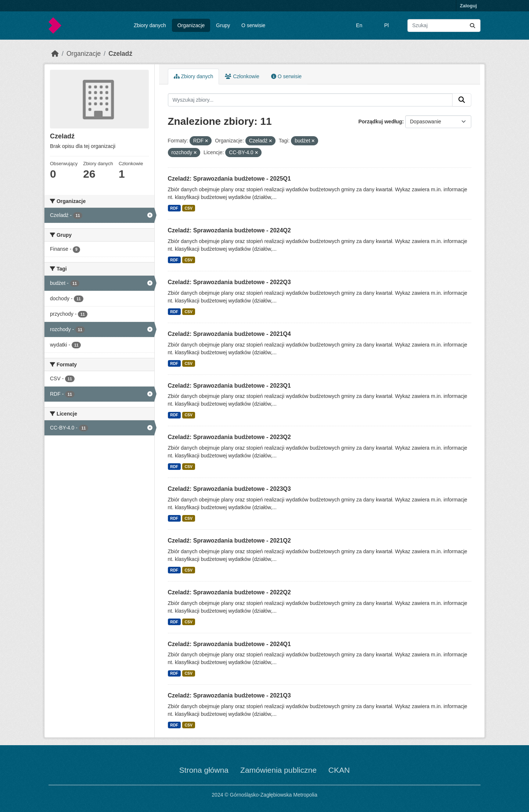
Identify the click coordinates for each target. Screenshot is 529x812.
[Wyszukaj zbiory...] (444, 26)
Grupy (223, 25)
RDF (174, 208)
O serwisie (253, 25)
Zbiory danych (150, 25)
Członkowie (242, 76)
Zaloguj (468, 6)
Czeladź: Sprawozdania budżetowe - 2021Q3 (229, 695)
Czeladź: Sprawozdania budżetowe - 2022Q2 (229, 592)
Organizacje (191, 25)
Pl (386, 25)
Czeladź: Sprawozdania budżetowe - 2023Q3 (229, 489)
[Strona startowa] (55, 54)
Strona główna (204, 770)
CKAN (339, 770)
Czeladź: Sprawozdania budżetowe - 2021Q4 (229, 334)
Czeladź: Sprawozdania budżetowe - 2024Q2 (229, 230)
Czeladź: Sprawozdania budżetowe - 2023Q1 (229, 386)
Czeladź (120, 54)
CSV (188, 208)
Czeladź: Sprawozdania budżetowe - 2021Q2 (229, 541)
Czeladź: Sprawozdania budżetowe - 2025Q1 (229, 179)
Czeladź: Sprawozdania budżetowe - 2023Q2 (229, 437)
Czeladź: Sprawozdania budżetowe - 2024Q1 (229, 644)
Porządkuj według (380, 122)
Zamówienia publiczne (278, 770)
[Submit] (472, 26)
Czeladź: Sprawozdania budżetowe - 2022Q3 (229, 282)
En (359, 25)
